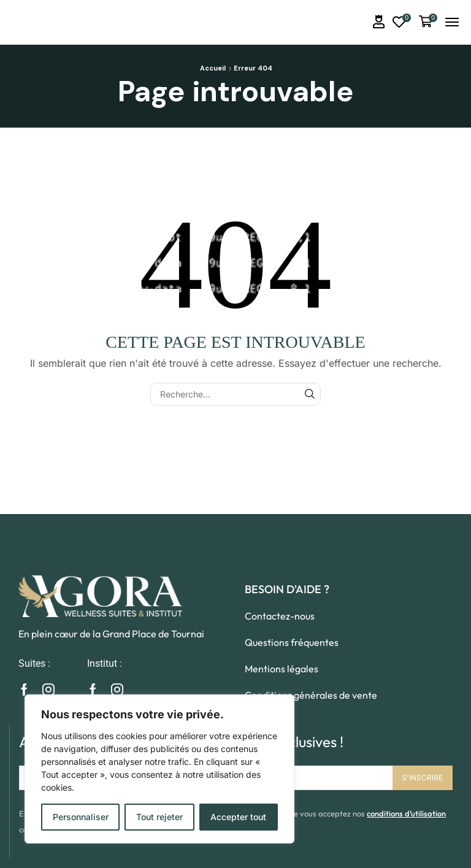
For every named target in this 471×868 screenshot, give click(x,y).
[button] (379, 22)
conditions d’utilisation (406, 813)
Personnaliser (81, 817)
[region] (159, 769)
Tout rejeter (159, 817)
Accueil (213, 68)
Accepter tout (238, 817)
